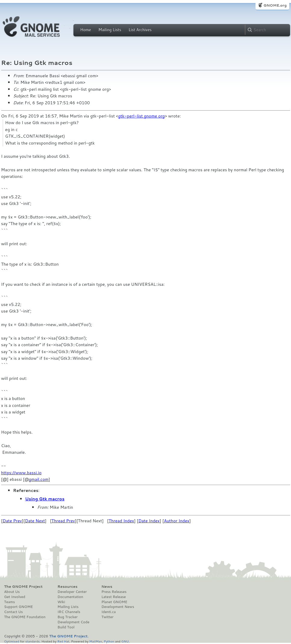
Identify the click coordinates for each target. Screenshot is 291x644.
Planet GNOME (114, 602)
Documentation (70, 597)
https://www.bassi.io (22, 473)
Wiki (61, 602)
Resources (67, 587)
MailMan (96, 641)
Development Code (73, 622)
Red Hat (63, 641)
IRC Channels (69, 612)
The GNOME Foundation (25, 617)
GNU (125, 641)
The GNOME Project (23, 587)
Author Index (177, 521)
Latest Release (114, 597)
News (107, 587)
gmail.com (39, 479)
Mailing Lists (110, 30)
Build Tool (66, 627)
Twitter (107, 617)
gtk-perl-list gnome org (142, 116)
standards (33, 641)
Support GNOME (19, 607)
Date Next (35, 521)
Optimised (12, 641)
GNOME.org (275, 5)
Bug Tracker (68, 617)
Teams (10, 602)
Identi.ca (109, 612)
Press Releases (114, 592)
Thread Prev (63, 521)
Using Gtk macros (45, 499)
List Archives (140, 30)
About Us (12, 592)
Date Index (149, 521)
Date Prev (12, 521)
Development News (118, 607)
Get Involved (15, 597)
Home (86, 30)
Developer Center (72, 592)
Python (109, 641)
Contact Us (14, 612)
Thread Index (121, 521)
